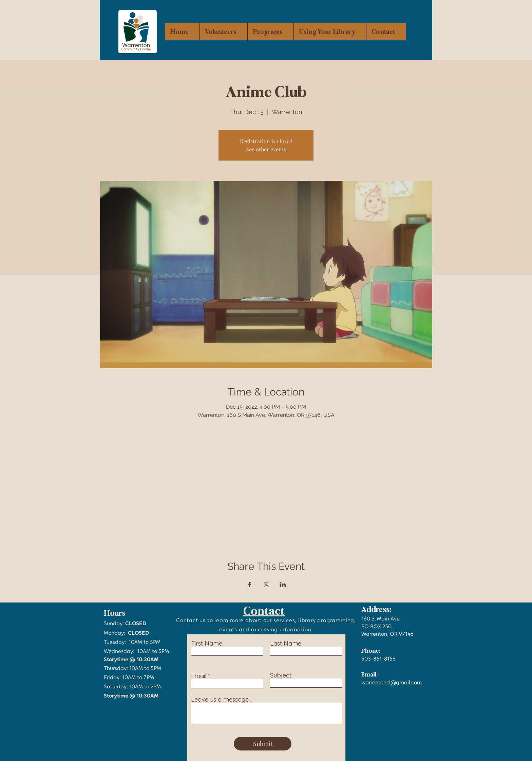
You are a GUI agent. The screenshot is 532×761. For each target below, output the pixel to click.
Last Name (286, 644)
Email (199, 676)
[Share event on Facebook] (250, 584)
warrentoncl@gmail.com (392, 682)
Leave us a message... (221, 700)
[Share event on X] (266, 584)
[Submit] (263, 744)
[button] (270, 32)
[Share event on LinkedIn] (283, 584)
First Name (207, 644)
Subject (281, 675)
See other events (266, 149)
